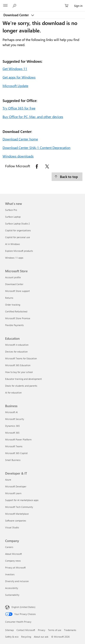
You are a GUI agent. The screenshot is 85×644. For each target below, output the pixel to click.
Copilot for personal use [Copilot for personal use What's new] (18, 237)
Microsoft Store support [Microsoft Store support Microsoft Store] (17, 291)
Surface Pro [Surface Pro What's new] (11, 210)
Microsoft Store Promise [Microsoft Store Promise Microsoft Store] (18, 318)
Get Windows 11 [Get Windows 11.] (15, 69)
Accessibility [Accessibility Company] (12, 588)
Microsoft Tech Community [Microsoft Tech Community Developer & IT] (19, 507)
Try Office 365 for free (19, 108)
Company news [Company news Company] (13, 561)
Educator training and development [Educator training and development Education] (23, 379)
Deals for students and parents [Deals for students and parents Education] (21, 386)
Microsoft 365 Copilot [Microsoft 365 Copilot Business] (16, 453)
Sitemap (9, 630)
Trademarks (70, 630)
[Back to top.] (67, 177)
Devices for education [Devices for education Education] (16, 352)
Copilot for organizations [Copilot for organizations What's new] (18, 230)
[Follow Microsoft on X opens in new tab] (47, 166)
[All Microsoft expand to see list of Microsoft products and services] (5, 6)
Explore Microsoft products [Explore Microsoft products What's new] (19, 251)
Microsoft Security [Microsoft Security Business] (15, 419)
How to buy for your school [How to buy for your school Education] (19, 372)
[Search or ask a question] (15, 6)
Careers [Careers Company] (9, 547)
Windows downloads (18, 156)
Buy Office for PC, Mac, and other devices (33, 117)
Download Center (17, 15)
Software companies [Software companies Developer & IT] (16, 521)
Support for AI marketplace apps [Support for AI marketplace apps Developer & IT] (22, 500)
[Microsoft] (42, 3)
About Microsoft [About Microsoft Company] (13, 554)
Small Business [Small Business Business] (13, 460)
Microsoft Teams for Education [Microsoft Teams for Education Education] (21, 358)
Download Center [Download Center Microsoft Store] (14, 284)
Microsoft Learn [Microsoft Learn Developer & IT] (13, 493)
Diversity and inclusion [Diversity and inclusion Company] (17, 581)
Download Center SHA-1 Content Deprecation (37, 148)
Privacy (42, 630)
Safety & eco (12, 637)
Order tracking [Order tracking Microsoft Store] (13, 305)
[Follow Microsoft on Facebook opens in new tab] (37, 166)
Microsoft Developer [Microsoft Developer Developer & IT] (16, 486)
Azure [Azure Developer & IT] (8, 480)
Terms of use (55, 630)
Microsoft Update (15, 86)
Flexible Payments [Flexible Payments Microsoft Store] (14, 325)
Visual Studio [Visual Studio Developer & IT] (12, 527)
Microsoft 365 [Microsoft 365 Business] (12, 433)
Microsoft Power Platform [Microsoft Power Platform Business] (18, 439)
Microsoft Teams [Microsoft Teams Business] (14, 446)
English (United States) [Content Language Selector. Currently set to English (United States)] (23, 607)
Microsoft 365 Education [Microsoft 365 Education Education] (18, 365)
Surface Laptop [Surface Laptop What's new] (13, 217)
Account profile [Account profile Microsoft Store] (13, 277)
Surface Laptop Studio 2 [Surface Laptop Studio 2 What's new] (17, 224)
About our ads (41, 637)
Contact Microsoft (26, 630)
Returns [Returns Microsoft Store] (9, 298)
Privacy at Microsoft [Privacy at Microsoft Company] (15, 568)
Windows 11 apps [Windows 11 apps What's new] (14, 258)
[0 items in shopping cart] (68, 6)
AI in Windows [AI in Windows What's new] (13, 244)
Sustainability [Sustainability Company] (12, 595)
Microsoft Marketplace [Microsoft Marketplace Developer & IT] (17, 514)
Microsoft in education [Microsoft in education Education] (17, 345)
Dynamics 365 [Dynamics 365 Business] (12, 426)
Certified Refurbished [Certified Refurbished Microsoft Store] (16, 311)
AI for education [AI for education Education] (13, 393)
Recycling (26, 637)
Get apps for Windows (19, 77)
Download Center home (20, 139)
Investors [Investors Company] (10, 574)
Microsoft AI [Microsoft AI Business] (11, 412)
